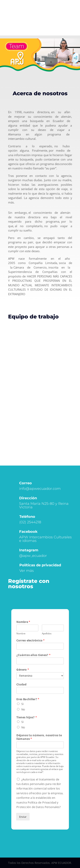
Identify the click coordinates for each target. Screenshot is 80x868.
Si (22, 704)
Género (23, 670)
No (23, 709)
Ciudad (21, 684)
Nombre (23, 622)
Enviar (23, 817)
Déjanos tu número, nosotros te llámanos (39, 737)
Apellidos (47, 633)
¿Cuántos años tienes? (33, 655)
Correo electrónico (31, 640)
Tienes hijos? (27, 717)
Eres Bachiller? (28, 699)
